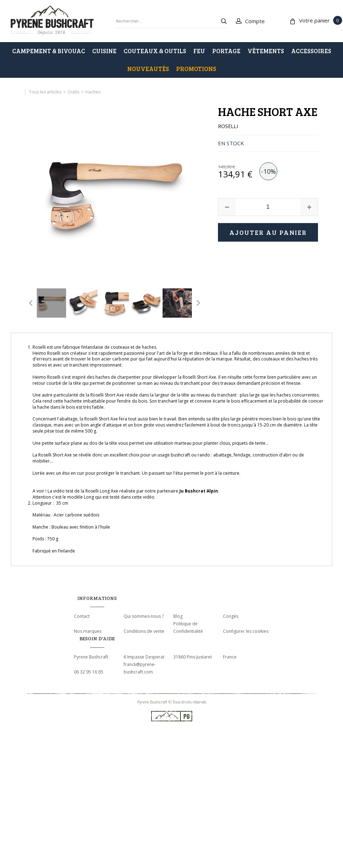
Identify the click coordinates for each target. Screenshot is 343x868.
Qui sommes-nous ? (144, 616)
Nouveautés (148, 69)
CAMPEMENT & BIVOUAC (49, 51)
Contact (82, 616)
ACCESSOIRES (311, 51)
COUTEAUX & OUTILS (155, 51)
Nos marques (88, 631)
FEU (199, 51)
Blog (178, 616)
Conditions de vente (144, 631)
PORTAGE (226, 51)
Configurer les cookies (246, 631)
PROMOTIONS (196, 69)
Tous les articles (45, 92)
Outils (73, 92)
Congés (231, 616)
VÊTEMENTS (266, 51)
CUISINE (104, 51)
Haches (93, 92)
